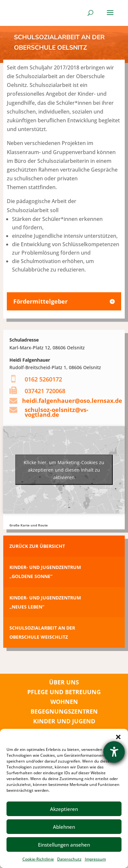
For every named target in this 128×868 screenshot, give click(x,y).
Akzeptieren (64, 809)
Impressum (95, 859)
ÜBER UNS (64, 682)
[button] (118, 737)
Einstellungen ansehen (64, 845)
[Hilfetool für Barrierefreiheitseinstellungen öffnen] (114, 752)
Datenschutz (69, 859)
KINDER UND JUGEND (64, 721)
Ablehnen (64, 827)
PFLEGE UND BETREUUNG (64, 692)
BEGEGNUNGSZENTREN (64, 711)
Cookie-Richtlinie (38, 859)
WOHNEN (64, 702)
